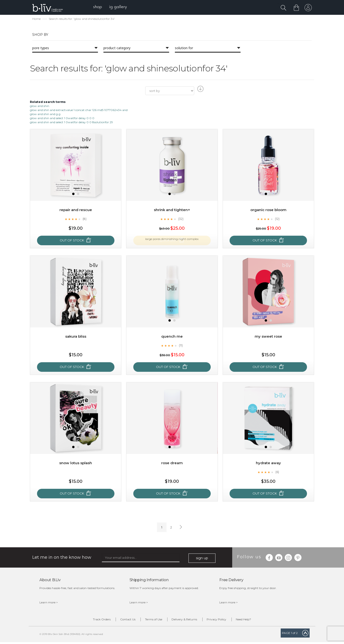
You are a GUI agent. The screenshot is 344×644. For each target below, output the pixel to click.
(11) (181, 346)
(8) (85, 219)
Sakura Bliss (76, 337)
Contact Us (119, 620)
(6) (277, 473)
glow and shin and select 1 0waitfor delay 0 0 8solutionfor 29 (71, 123)
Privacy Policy (225, 620)
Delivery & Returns (187, 620)
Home (36, 19)
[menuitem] (100, 7)
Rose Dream (172, 464)
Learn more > (49, 603)
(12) (277, 219)
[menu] (112, 7)
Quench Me (172, 337)
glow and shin (40, 106)
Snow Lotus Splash (76, 464)
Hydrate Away (268, 464)
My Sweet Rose (268, 337)
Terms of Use (151, 620)
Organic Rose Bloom (268, 210)
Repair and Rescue (76, 210)
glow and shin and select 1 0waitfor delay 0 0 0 (62, 119)
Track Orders (88, 620)
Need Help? (257, 620)
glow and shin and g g (45, 114)
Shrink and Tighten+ (172, 210)
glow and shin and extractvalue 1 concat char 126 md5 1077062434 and (79, 110)
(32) (181, 219)
